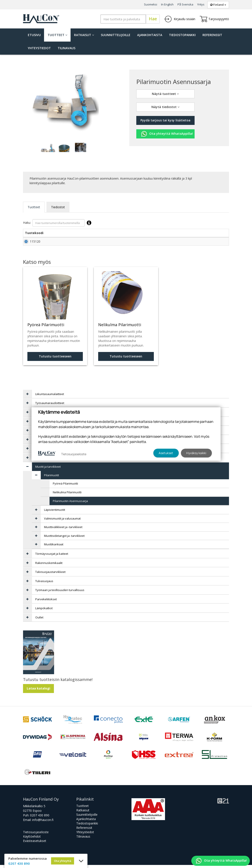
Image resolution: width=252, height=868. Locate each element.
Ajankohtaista (150, 35)
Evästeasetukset (35, 844)
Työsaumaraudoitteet (50, 406)
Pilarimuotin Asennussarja (70, 504)
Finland (218, 5)
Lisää (219, 243)
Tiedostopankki (182, 35)
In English (167, 4)
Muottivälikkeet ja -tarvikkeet (63, 530)
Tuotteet (57, 35)
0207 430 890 (40, 818)
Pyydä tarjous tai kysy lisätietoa (165, 120)
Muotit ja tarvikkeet (48, 470)
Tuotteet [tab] (34, 207)
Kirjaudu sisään (180, 19)
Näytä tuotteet (165, 94)
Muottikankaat (54, 547)
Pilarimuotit (51, 478)
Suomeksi (151, 4)
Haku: (58, 223)
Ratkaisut (84, 35)
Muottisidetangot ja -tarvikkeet (64, 539)
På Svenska (185, 4)
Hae (153, 19)
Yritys (201, 4)
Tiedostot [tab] (58, 207)
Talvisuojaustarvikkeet (50, 575)
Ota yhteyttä (63, 861)
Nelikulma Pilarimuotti (67, 495)
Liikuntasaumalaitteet (50, 397)
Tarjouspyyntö (214, 19)
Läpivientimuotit (55, 513)
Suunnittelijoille (116, 35)
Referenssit (212, 35)
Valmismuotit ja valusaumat (62, 521)
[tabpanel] (48, 147)
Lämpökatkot (44, 611)
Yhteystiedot (39, 48)
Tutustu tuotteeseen (55, 359)
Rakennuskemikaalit (49, 566)
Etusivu (34, 35)
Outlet (39, 620)
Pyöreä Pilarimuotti (65, 486)
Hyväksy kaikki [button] (196, 453)
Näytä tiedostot (165, 107)
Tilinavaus (67, 48)
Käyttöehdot (32, 839)
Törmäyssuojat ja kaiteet (52, 557)
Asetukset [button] (166, 453)
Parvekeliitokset (46, 602)
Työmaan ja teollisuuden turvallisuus (60, 593)
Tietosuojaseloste (36, 835)
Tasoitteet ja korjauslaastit (53, 461)
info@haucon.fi (43, 823)
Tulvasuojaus (44, 584)
